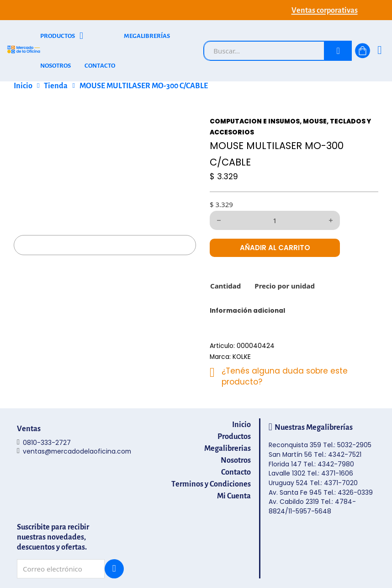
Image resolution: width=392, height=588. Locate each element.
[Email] (61, 569)
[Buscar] (338, 51)
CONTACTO (100, 66)
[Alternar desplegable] (81, 36)
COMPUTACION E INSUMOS (255, 121)
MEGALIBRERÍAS (147, 36)
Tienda (56, 86)
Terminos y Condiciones (211, 484)
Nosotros (236, 460)
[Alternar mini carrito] (363, 51)
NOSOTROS (56, 66)
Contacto (236, 472)
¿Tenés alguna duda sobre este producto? (285, 376)
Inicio (23, 86)
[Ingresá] (379, 51)
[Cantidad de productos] (275, 220)
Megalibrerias (228, 448)
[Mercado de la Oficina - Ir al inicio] (24, 51)
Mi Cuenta (234, 496)
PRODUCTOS (58, 36)
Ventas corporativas (325, 10)
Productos (234, 436)
